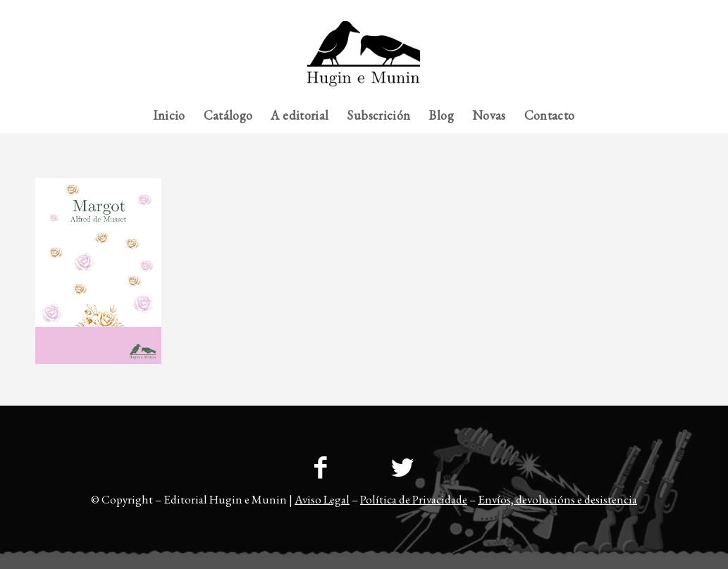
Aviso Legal (322, 499)
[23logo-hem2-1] (364, 59)
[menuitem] (665, 11)
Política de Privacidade (414, 499)
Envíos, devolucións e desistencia (557, 499)
